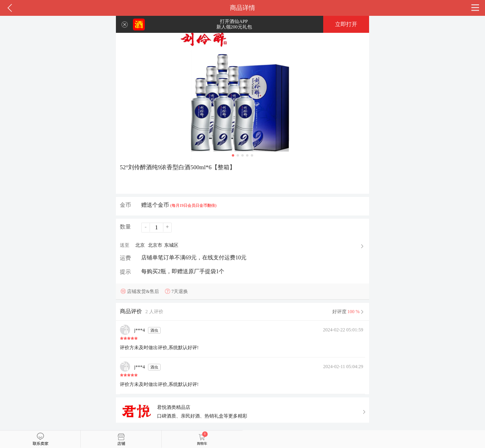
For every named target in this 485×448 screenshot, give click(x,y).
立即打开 (346, 24)
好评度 (349, 312)
